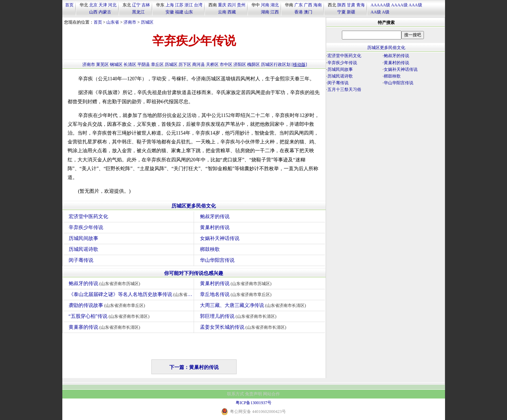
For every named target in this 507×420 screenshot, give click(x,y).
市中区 (226, 64)
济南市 (130, 22)
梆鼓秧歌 (210, 249)
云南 (222, 12)
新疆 (351, 12)
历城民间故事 (83, 238)
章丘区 (157, 64)
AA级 (376, 12)
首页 (69, 5)
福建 (179, 12)
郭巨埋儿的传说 (239, 316)
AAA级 (415, 5)
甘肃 (351, 5)
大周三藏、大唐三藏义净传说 (254, 305)
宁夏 (342, 12)
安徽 (170, 12)
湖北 (275, 5)
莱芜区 (102, 64)
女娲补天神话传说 (220, 238)
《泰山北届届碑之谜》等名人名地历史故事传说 (131, 294)
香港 (299, 12)
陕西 (342, 5)
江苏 (179, 5)
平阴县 (144, 64)
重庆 (222, 5)
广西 (308, 5)
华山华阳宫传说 (217, 260)
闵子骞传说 (81, 260)
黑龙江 (138, 12)
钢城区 (116, 64)
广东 (299, 5)
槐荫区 (254, 64)
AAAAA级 (380, 5)
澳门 (308, 12)
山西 (93, 12)
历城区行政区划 (276, 64)
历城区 (147, 22)
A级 (386, 12)
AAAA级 (399, 5)
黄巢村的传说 (215, 227)
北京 (93, 5)
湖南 (265, 12)
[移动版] (299, 64)
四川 (232, 5)
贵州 (241, 5)
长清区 (130, 64)
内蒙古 (105, 12)
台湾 (198, 5)
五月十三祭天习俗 (344, 89)
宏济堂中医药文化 (88, 217)
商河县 (199, 64)
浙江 (189, 5)
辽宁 (136, 5)
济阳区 (240, 64)
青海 (361, 5)
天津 (103, 5)
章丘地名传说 (237, 294)
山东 (189, 12)
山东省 (113, 22)
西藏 (232, 12)
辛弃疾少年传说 (86, 227)
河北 (112, 5)
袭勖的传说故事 (108, 305)
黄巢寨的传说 (105, 327)
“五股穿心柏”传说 (110, 316)
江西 (275, 12)
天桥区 (212, 64)
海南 (318, 5)
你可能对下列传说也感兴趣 (194, 273)
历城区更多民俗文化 (194, 206)
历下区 (185, 64)
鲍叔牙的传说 (215, 217)
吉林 (146, 5)
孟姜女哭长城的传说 (244, 327)
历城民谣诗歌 (83, 249)
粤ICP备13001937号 (254, 403)
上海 (170, 5)
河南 (265, 5)
